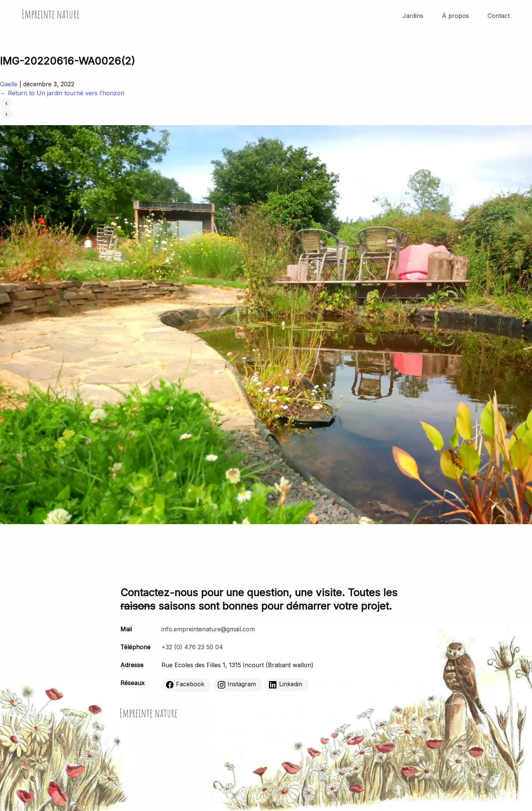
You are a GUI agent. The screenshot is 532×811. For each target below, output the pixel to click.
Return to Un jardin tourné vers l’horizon (62, 93)
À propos (455, 16)
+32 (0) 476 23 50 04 (192, 647)
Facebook (185, 684)
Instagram (237, 684)
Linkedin (286, 684)
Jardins (413, 16)
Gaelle (9, 84)
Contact (499, 16)
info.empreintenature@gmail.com (208, 629)
